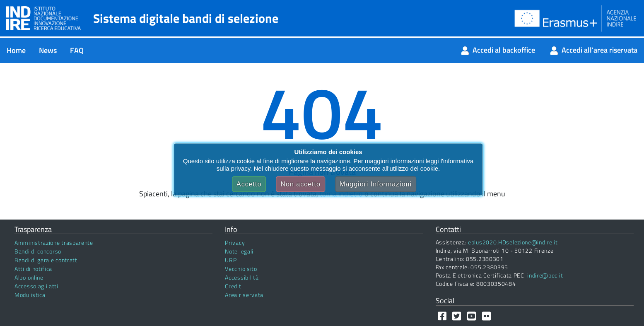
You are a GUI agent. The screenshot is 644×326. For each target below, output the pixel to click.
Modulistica (30, 295)
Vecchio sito (241, 269)
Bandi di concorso (38, 251)
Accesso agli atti (36, 286)
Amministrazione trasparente (54, 243)
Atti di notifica (33, 269)
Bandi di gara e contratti (47, 260)
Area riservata (244, 295)
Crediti (234, 286)
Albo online (29, 277)
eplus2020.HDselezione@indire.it (513, 242)
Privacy (235, 243)
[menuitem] (16, 50)
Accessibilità (242, 277)
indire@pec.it (545, 275)
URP (231, 260)
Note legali (239, 251)
